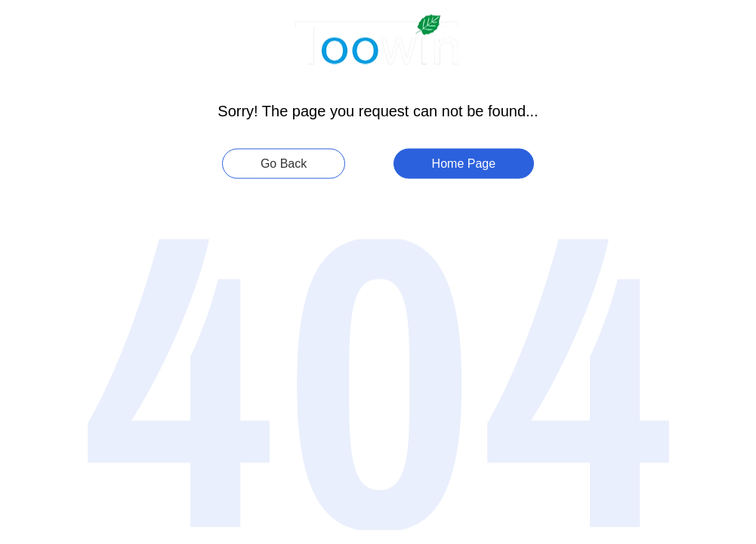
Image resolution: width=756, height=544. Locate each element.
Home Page (464, 164)
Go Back (284, 164)
